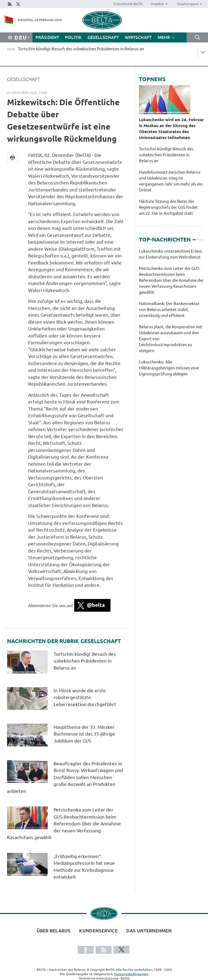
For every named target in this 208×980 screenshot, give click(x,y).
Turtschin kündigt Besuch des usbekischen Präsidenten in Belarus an (85, 661)
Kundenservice (98, 931)
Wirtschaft (138, 37)
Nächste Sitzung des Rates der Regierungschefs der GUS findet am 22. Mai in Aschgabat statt (168, 207)
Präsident (47, 37)
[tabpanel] (171, 315)
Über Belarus (53, 931)
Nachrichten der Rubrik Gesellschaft (64, 641)
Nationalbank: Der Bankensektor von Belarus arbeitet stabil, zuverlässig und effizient (169, 309)
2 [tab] (198, 237)
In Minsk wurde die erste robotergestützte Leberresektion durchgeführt (85, 697)
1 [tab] (194, 237)
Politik (73, 37)
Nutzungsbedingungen (131, 974)
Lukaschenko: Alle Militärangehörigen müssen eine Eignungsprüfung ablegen (169, 368)
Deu (21, 37)
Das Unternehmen (149, 931)
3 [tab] (202, 237)
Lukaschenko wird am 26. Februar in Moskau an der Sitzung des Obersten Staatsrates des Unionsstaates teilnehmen (171, 129)
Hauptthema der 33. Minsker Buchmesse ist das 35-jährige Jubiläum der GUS (84, 734)
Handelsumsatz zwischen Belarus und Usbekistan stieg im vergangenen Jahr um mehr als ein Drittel (171, 181)
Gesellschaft (103, 37)
